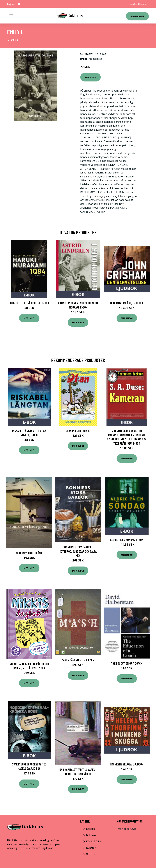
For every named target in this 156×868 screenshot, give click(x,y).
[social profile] (19, 4)
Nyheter (91, 848)
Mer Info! (90, 77)
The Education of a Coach (127, 663)
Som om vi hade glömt (29, 553)
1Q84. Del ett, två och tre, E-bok (29, 303)
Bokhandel (137, 16)
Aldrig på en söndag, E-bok (127, 540)
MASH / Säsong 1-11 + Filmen (78, 660)
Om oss (90, 854)
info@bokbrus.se (138, 4)
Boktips (90, 829)
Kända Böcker (94, 841)
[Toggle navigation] (11, 16)
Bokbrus (91, 835)
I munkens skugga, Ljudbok (127, 764)
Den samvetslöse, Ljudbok (127, 303)
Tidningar (101, 54)
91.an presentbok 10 (78, 431)
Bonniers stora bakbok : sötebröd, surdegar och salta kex (78, 551)
